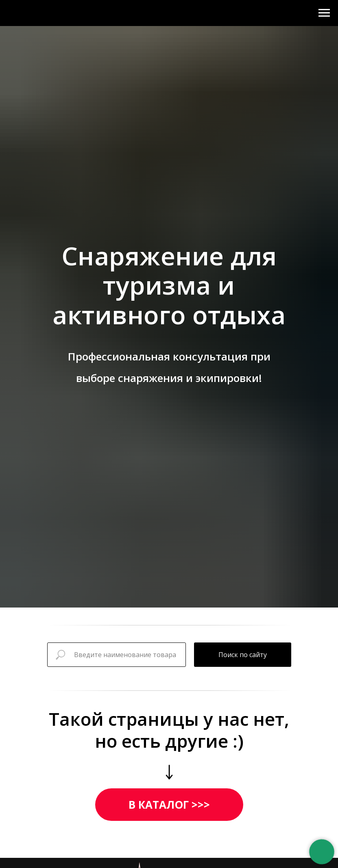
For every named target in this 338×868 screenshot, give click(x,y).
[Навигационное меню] (324, 13)
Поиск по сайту (243, 655)
